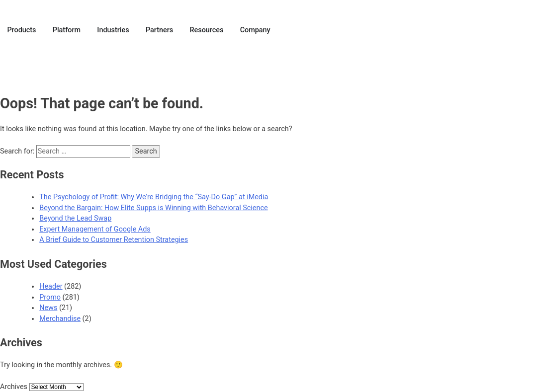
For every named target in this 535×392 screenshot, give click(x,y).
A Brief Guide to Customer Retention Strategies (114, 240)
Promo (50, 297)
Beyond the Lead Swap (75, 218)
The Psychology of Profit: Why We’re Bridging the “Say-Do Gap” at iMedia (154, 197)
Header (51, 286)
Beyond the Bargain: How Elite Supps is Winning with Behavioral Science (153, 208)
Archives (14, 387)
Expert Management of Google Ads (95, 229)
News (48, 308)
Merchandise (60, 319)
